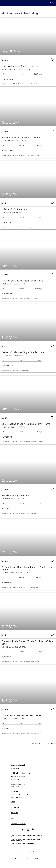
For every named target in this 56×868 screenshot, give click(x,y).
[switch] (52, 59)
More (52, 3)
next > (53, 744)
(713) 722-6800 (15, 779)
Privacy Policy (21, 850)
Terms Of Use (8, 850)
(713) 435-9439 (15, 768)
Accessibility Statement (38, 850)
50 (49, 744)
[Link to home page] (3, 3)
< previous (35, 744)
